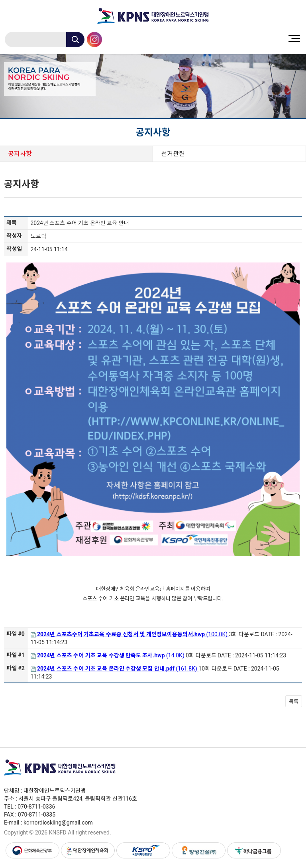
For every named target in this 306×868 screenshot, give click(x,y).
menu (294, 38)
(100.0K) (130, 634)
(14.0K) (108, 655)
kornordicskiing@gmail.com (58, 823)
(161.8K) (115, 669)
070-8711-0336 (36, 807)
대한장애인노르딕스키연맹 (153, 16)
